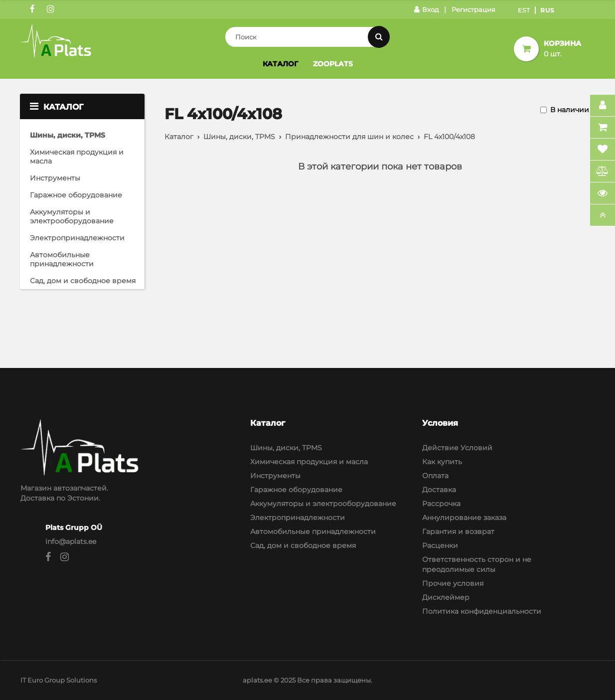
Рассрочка (441, 504)
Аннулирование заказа (464, 518)
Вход (426, 9)
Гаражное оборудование (76, 195)
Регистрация (473, 9)
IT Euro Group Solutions (59, 680)
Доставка (439, 490)
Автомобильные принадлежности (62, 259)
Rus (547, 10)
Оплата (435, 476)
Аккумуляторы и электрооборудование (72, 216)
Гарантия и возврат (458, 531)
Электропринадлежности (77, 238)
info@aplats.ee (71, 541)
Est (524, 10)
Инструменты (55, 178)
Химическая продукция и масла (77, 157)
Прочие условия (453, 583)
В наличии (570, 110)
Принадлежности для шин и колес (349, 137)
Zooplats (333, 64)
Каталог (280, 64)
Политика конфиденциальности (482, 611)
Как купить (442, 462)
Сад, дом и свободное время (83, 281)
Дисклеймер (446, 597)
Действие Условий (457, 448)
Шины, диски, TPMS (68, 135)
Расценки (440, 545)
